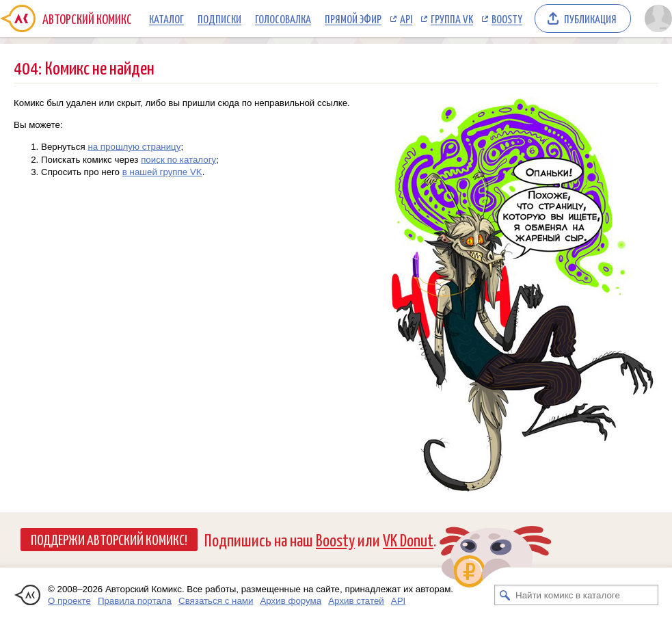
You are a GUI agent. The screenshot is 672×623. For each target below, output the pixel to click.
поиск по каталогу (178, 160)
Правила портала (135, 601)
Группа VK (452, 18)
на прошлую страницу (134, 147)
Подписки (219, 18)
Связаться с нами (216, 601)
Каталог (166, 18)
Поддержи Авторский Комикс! (109, 539)
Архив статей (356, 601)
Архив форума (291, 601)
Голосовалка (283, 18)
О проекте (69, 601)
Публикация (590, 18)
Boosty (507, 18)
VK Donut (408, 539)
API (406, 18)
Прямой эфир (353, 18)
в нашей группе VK (162, 172)
